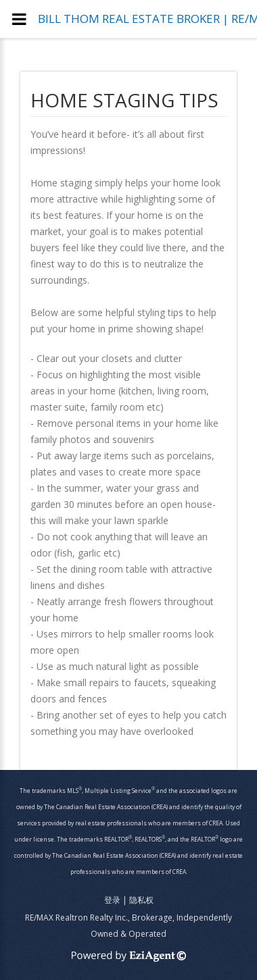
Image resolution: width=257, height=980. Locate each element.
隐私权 (141, 900)
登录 (112, 900)
